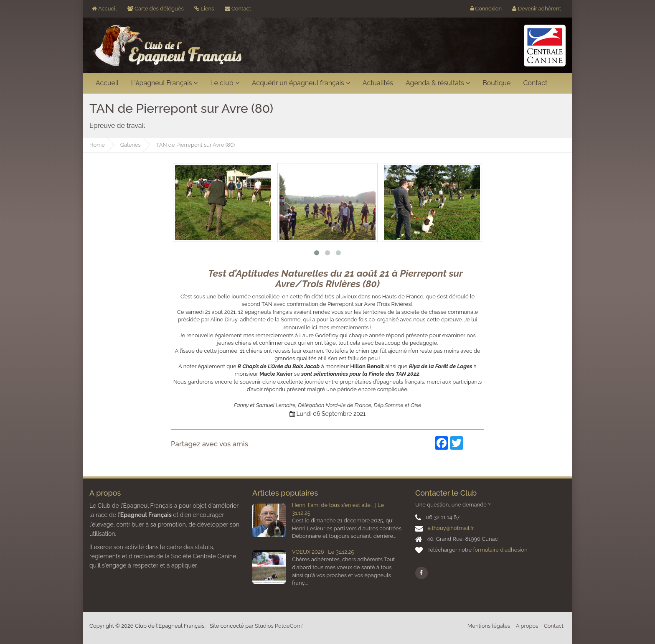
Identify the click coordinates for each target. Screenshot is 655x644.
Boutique (496, 83)
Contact (238, 9)
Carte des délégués (156, 9)
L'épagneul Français (165, 83)
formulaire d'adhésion (500, 550)
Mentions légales (489, 626)
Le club (225, 83)
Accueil (104, 9)
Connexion (486, 9)
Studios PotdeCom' (279, 626)
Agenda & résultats (438, 83)
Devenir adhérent (537, 9)
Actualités (378, 83)
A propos (527, 626)
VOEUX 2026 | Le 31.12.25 (323, 552)
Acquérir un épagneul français (301, 83)
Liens (204, 9)
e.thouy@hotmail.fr (451, 528)
